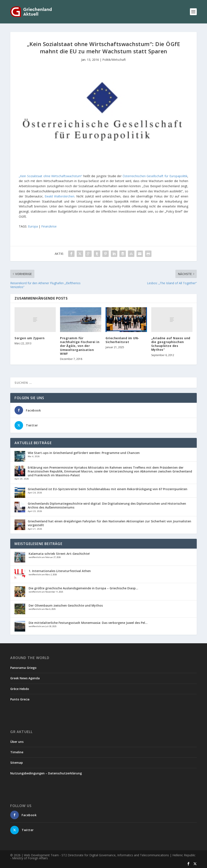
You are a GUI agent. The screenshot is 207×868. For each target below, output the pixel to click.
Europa (33, 226)
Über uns (17, 742)
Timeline (17, 752)
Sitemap (17, 763)
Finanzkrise (49, 226)
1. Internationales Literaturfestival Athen (60, 571)
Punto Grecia (20, 699)
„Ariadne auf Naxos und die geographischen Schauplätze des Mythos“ (171, 344)
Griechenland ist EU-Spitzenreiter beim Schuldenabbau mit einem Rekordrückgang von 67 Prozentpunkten (108, 489)
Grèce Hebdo (20, 689)
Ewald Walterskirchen (59, 196)
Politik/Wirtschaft (114, 60)
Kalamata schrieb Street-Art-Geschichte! (59, 554)
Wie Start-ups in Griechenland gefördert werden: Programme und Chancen (84, 453)
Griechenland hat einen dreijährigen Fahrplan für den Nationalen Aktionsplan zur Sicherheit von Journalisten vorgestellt (109, 523)
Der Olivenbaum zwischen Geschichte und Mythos (66, 605)
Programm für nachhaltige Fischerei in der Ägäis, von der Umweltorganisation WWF (80, 346)
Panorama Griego (23, 668)
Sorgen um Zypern (29, 338)
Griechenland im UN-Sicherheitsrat (122, 340)
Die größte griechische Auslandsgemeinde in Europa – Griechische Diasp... (83, 588)
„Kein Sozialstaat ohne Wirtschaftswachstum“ (51, 176)
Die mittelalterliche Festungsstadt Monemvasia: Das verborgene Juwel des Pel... (88, 623)
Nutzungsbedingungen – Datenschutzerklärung (46, 773)
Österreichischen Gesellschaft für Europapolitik (155, 176)
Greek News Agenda (25, 678)
